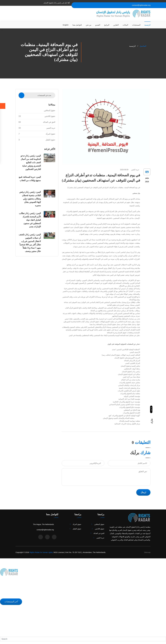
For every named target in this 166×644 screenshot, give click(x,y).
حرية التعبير (37, 128)
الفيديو (98, 25)
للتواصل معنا (77, 25)
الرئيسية (147, 25)
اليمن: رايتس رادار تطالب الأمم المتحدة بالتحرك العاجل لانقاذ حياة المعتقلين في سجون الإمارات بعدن (30, 220)
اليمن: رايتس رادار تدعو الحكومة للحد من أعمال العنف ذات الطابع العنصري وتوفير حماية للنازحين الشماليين (31, 162)
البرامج (107, 25)
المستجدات (136, 25)
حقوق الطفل (37, 140)
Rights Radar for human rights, (41, 552)
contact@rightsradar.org (141, 5)
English (66, 25)
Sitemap (147, 552)
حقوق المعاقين (50, 110)
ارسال (143, 492)
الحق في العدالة (37, 122)
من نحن (89, 25)
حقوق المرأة (37, 134)
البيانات (125, 25)
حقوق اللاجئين (37, 116)
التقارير (116, 25)
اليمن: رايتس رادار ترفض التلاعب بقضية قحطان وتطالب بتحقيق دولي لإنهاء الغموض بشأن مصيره (30, 199)
